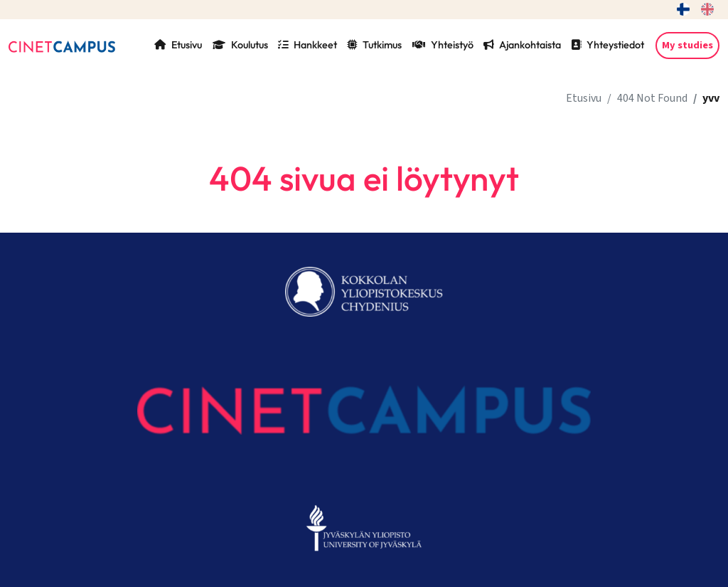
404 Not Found (652, 98)
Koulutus (240, 45)
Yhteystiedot (607, 45)
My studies (687, 45)
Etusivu (178, 45)
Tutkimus (374, 45)
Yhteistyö (443, 45)
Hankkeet (307, 45)
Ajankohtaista (522, 45)
